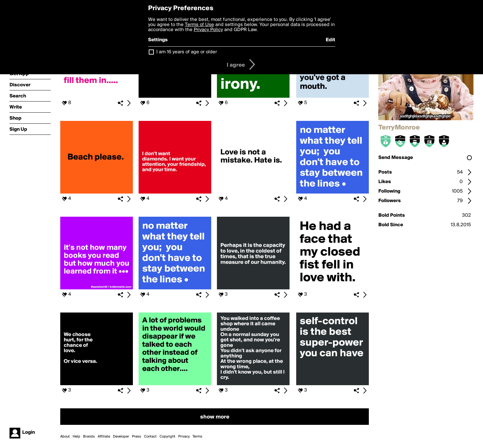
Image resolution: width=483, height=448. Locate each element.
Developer (121, 437)
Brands (89, 437)
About (65, 437)
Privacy (184, 437)
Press (137, 437)
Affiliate (104, 437)
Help (76, 437)
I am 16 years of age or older (187, 52)
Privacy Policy (208, 30)
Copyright (167, 437)
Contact (150, 437)
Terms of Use (199, 25)
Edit (330, 40)
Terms (197, 437)
